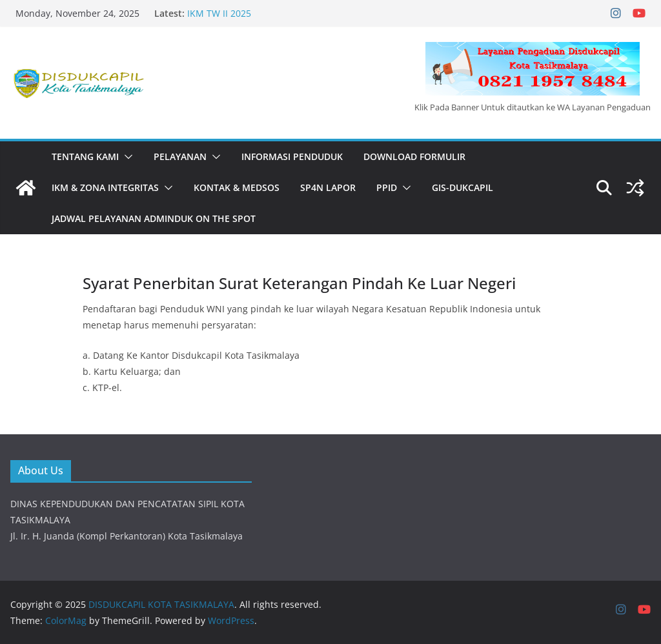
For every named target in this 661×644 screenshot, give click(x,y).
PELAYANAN (180, 156)
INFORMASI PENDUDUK (292, 156)
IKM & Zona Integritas (105, 187)
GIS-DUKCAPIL (463, 187)
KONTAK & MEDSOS (237, 187)
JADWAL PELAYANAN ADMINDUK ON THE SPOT (154, 218)
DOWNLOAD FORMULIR (414, 156)
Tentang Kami (85, 156)
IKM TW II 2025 (219, 13)
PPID (387, 187)
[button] (126, 157)
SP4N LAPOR (328, 187)
